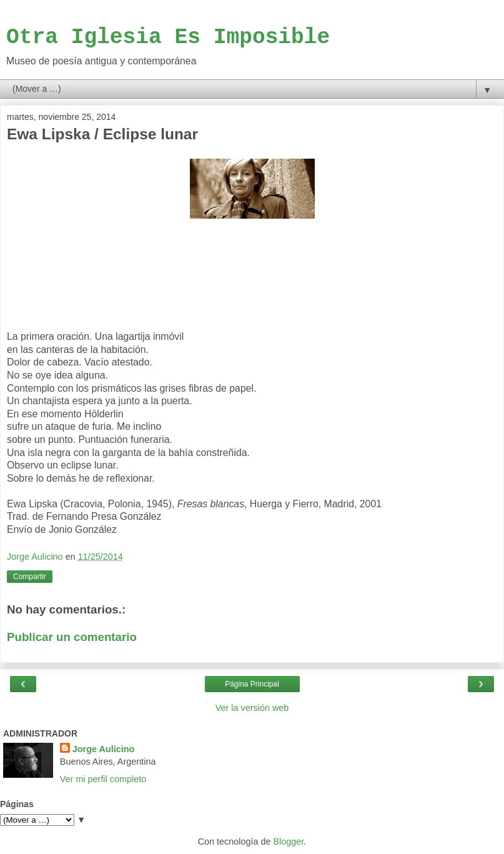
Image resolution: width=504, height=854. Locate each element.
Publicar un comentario (72, 637)
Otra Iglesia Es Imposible (168, 37)
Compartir (30, 577)
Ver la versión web (252, 708)
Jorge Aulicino (103, 749)
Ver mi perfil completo (103, 779)
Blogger (289, 842)
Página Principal (252, 684)
